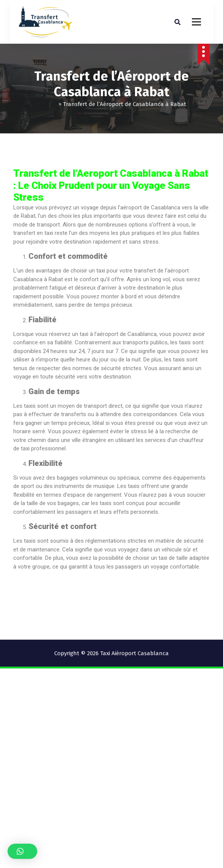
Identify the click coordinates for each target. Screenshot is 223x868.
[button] (22, 851)
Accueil (46, 104)
